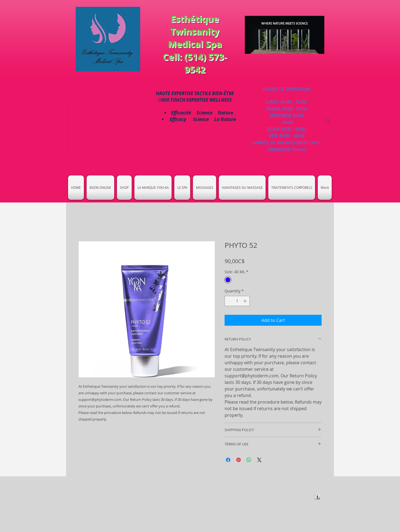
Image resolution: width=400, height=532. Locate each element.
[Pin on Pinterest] (239, 460)
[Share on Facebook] (228, 460)
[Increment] (245, 301)
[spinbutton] (237, 301)
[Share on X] (259, 460)
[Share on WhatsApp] (249, 460)
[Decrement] (229, 301)
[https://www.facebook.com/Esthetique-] (317, 497)
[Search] (328, 120)
